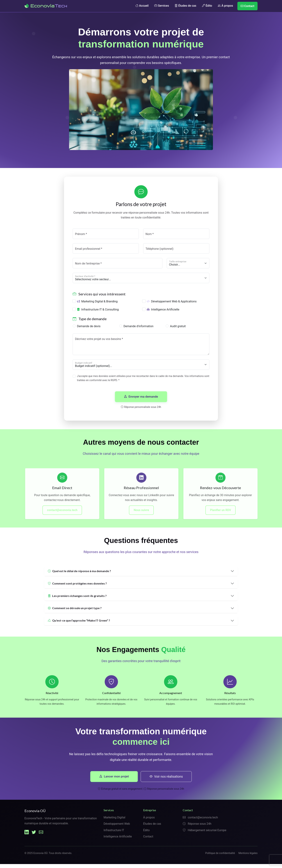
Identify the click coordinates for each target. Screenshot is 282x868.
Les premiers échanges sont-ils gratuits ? (77, 601)
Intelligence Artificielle (163, 311)
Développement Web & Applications (172, 303)
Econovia (46, 6)
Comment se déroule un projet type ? (75, 614)
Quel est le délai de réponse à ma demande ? (79, 577)
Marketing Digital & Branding (97, 303)
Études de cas (185, 6)
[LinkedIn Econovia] (27, 836)
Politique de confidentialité (220, 857)
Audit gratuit (178, 327)
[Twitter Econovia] (34, 836)
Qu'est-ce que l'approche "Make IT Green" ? (79, 626)
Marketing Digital (114, 821)
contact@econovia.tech (62, 516)
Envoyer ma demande (141, 398)
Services (162, 6)
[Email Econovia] (41, 836)
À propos (225, 6)
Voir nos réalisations (167, 780)
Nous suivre (141, 516)
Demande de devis (89, 327)
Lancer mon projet (114, 780)
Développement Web (117, 828)
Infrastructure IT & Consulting (98, 311)
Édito (207, 6)
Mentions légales (248, 857)
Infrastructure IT (114, 834)
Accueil (142, 6)
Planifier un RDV (221, 516)
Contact (247, 6)
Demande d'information (139, 327)
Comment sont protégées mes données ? (77, 589)
